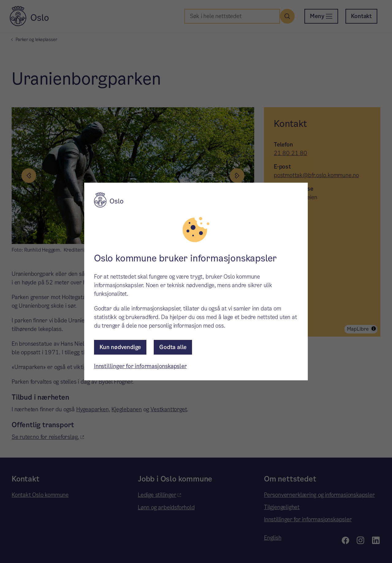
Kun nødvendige (120, 347)
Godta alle (173, 347)
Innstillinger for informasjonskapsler (140, 366)
